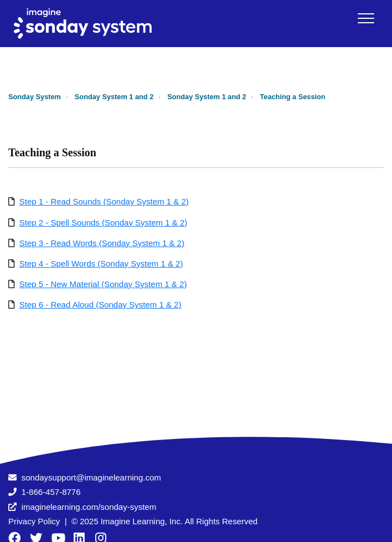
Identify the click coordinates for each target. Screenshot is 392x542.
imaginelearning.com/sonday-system (89, 507)
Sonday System (35, 97)
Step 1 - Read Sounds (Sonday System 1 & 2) (104, 201)
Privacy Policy (34, 521)
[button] (366, 18)
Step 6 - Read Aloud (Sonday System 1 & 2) (100, 305)
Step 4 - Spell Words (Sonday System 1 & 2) (101, 264)
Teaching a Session (293, 97)
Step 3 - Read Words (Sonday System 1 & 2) (102, 243)
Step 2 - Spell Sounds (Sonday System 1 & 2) (104, 223)
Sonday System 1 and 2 (114, 97)
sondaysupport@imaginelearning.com (91, 477)
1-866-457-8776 (51, 492)
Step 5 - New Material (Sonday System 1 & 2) (103, 284)
